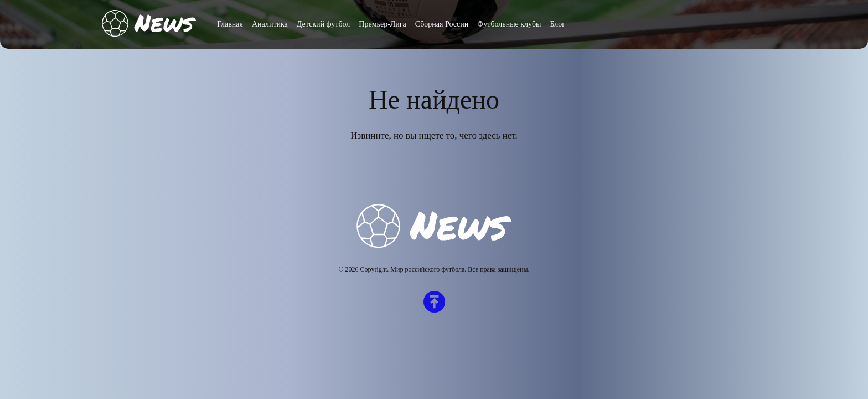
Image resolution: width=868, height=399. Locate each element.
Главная (230, 24)
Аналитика (270, 24)
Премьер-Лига (382, 24)
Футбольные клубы (509, 24)
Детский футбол (324, 24)
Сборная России (442, 24)
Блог (557, 24)
